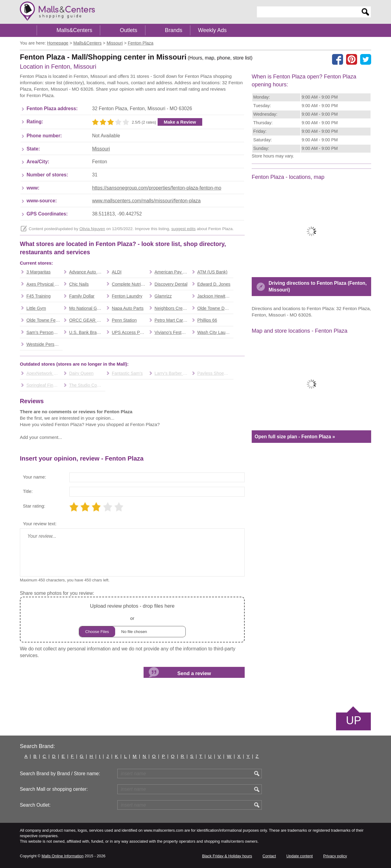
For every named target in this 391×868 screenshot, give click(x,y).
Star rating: (34, 506)
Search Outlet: (35, 805)
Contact (269, 856)
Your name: (35, 477)
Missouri (101, 149)
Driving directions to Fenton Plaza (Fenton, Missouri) (318, 286)
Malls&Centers (74, 30)
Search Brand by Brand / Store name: (60, 774)
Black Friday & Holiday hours (227, 856)
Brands (174, 30)
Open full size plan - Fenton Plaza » (295, 437)
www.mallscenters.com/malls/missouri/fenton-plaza (146, 201)
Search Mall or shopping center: (54, 789)
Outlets (128, 30)
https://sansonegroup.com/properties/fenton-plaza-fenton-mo (157, 188)
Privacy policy (335, 856)
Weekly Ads (212, 30)
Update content (299, 856)
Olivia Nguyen (92, 229)
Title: (28, 491)
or (132, 619)
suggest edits (184, 229)
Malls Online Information (62, 856)
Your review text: (40, 524)
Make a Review (180, 122)
